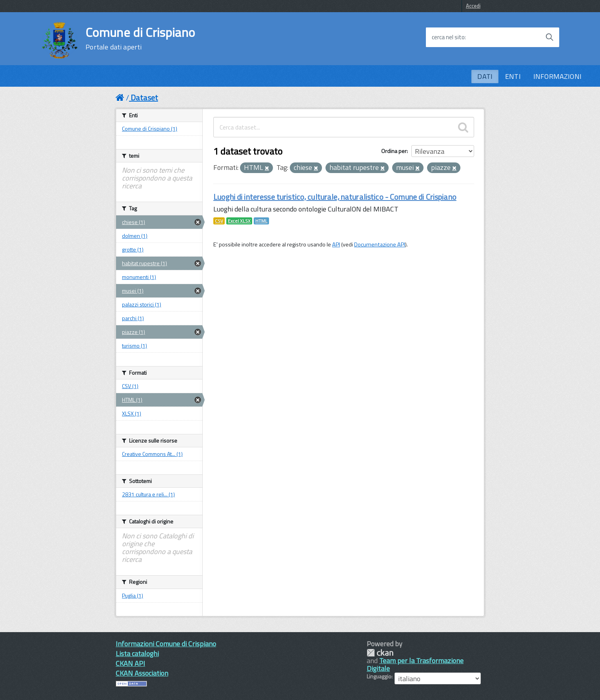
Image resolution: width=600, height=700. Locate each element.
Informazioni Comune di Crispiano (166, 644)
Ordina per (394, 151)
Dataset (144, 98)
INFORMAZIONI (557, 76)
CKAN (380, 653)
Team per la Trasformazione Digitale (415, 664)
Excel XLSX (239, 221)
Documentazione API (380, 244)
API (336, 244)
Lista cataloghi (137, 654)
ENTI (513, 76)
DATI (485, 76)
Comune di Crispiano (140, 38)
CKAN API (130, 663)
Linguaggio (379, 676)
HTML (261, 221)
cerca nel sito (448, 37)
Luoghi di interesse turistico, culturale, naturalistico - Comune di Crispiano (335, 197)
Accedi (473, 6)
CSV (219, 221)
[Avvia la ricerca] (549, 37)
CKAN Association (142, 673)
